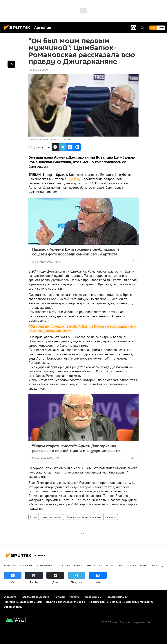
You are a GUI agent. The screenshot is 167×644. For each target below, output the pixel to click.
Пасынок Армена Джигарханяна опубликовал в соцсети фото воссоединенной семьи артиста (76, 252)
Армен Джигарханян (52, 517)
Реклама (74, 597)
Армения (26, 565)
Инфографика (126, 565)
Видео (144, 565)
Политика (63, 565)
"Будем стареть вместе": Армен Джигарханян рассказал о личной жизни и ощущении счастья (77, 448)
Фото (109, 565)
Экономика (44, 565)
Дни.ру (75, 179)
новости (10, 565)
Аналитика (94, 565)
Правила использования (35, 597)
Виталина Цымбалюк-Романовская (84, 517)
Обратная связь (13, 607)
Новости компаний (117, 597)
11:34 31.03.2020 (38, 70)
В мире (34, 517)
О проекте (10, 597)
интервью (111, 517)
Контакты (59, 597)
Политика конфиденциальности (23, 602)
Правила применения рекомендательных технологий (121, 602)
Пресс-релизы (93, 597)
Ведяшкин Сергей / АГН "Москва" (55, 139)
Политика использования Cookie (66, 602)
